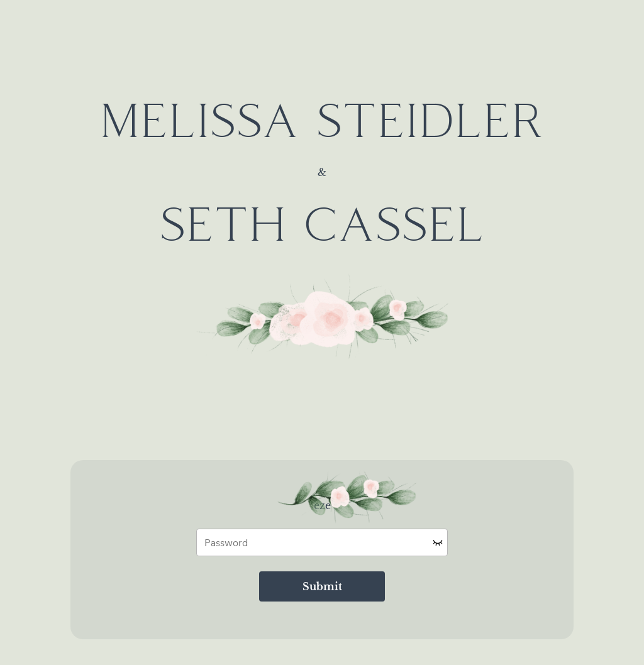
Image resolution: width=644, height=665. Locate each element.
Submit (322, 586)
